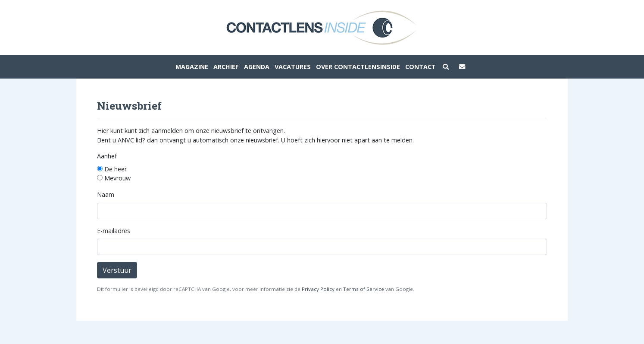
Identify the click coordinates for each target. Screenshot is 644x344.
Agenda (257, 67)
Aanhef (107, 156)
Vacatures (293, 67)
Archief (226, 67)
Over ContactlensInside (358, 67)
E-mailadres (114, 231)
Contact (420, 67)
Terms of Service (364, 289)
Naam (106, 194)
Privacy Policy (318, 289)
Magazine (192, 67)
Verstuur (117, 270)
